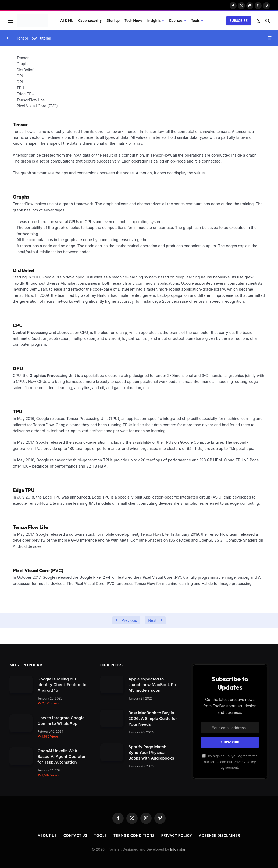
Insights (154, 20)
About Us (47, 835)
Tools (195, 20)
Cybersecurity (90, 20)
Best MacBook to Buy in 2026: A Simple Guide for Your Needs (153, 719)
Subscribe (239, 21)
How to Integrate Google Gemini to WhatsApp (61, 721)
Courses (176, 20)
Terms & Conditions (134, 835)
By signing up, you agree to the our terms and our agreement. (230, 762)
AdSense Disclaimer (220, 835)
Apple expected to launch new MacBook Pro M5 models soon (153, 685)
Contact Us (75, 835)
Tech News (133, 20)
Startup (113, 20)
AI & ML (67, 20)
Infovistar (178, 849)
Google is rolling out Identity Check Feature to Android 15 (62, 685)
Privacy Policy (245, 762)
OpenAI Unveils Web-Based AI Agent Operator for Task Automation (61, 756)
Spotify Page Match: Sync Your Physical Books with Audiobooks (151, 752)
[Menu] (11, 21)
